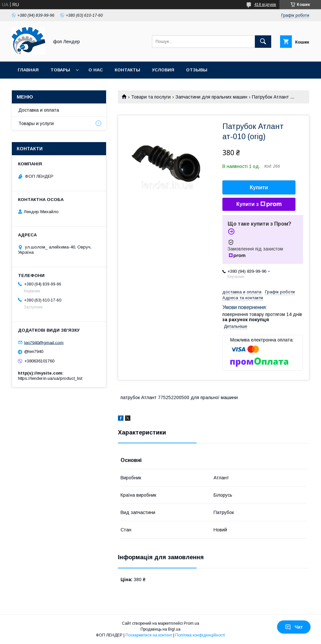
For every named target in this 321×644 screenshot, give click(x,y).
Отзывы (197, 70)
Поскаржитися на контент (149, 635)
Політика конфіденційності (200, 635)
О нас (96, 70)
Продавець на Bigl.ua (160, 629)
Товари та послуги (151, 97)
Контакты (127, 70)
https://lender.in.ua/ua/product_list (50, 378)
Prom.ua (191, 623)
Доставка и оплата (39, 110)
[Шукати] (263, 42)
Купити (259, 187)
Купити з (259, 204)
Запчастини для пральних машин (211, 97)
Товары (60, 70)
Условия (163, 70)
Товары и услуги (36, 123)
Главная (28, 70)
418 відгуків (265, 5)
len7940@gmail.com (44, 342)
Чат (294, 627)
